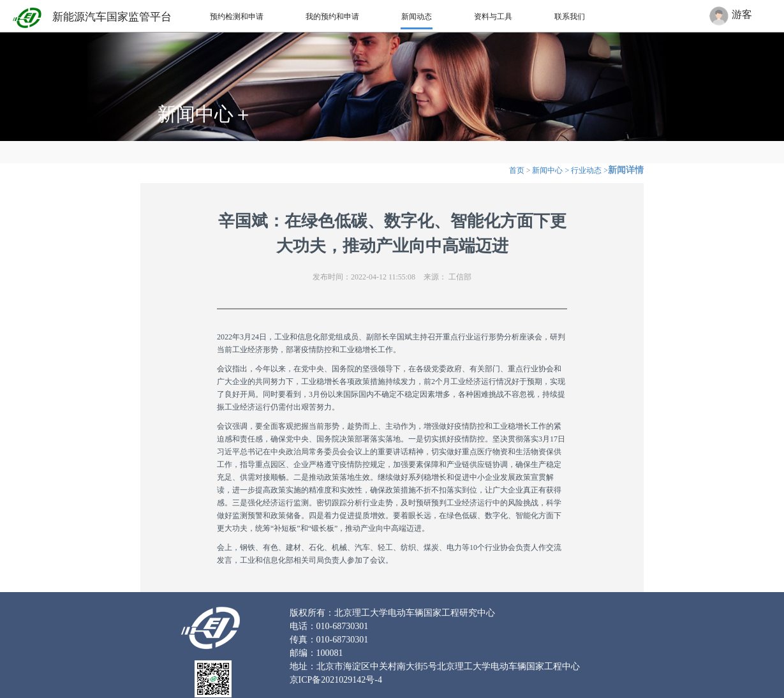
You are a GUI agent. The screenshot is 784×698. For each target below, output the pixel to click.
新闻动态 (417, 17)
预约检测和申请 (237, 17)
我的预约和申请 (332, 17)
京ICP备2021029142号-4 (336, 680)
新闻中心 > (551, 170)
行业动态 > (589, 170)
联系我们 (570, 17)
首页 (517, 170)
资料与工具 (493, 17)
